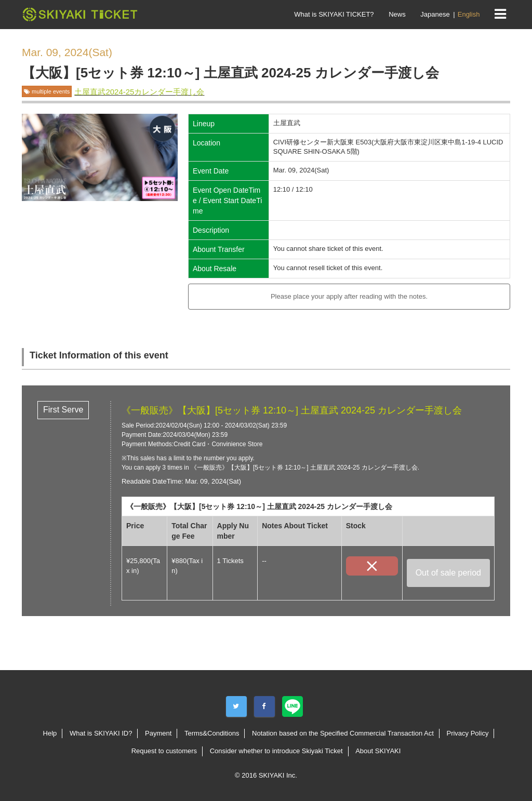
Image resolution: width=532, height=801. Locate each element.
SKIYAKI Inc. (278, 775)
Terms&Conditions (212, 733)
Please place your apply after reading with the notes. (349, 296)
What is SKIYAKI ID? (101, 733)
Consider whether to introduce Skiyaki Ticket (276, 751)
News (397, 14)
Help (50, 733)
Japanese (435, 14)
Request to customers (164, 751)
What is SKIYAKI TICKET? (334, 14)
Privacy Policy (467, 733)
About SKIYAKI (378, 751)
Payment (158, 733)
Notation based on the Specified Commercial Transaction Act (343, 733)
